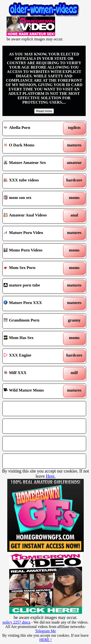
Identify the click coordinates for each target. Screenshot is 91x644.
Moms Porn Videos (34, 251)
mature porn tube (34, 286)
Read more (44, 111)
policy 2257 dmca (17, 622)
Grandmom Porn (34, 321)
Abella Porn (34, 128)
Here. (51, 476)
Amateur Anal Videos (34, 216)
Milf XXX (34, 374)
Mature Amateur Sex (34, 163)
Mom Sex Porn (34, 268)
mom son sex (34, 198)
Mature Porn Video (34, 233)
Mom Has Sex (34, 339)
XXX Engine (34, 356)
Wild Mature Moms (34, 391)
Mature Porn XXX (34, 304)
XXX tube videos (34, 181)
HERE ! (45, 640)
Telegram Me (46, 631)
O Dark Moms (34, 146)
